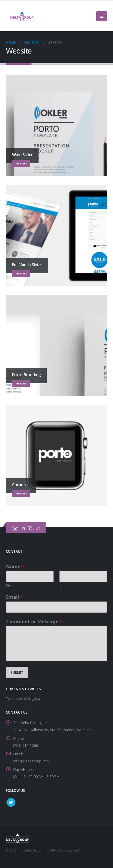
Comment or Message (34, 622)
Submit (17, 672)
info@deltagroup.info (31, 761)
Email (15, 597)
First (10, 586)
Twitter (11, 802)
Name (15, 567)
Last (63, 586)
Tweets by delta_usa (23, 699)
